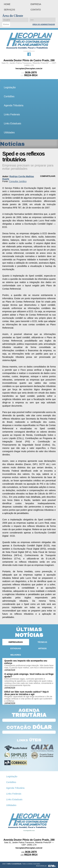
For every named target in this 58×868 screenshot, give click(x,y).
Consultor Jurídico (18, 181)
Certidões (9, 96)
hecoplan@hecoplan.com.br (29, 68)
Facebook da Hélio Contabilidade (29, 54)
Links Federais (12, 114)
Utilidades (9, 132)
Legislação (10, 87)
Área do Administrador (44, 24)
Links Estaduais (13, 123)
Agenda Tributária (14, 105)
